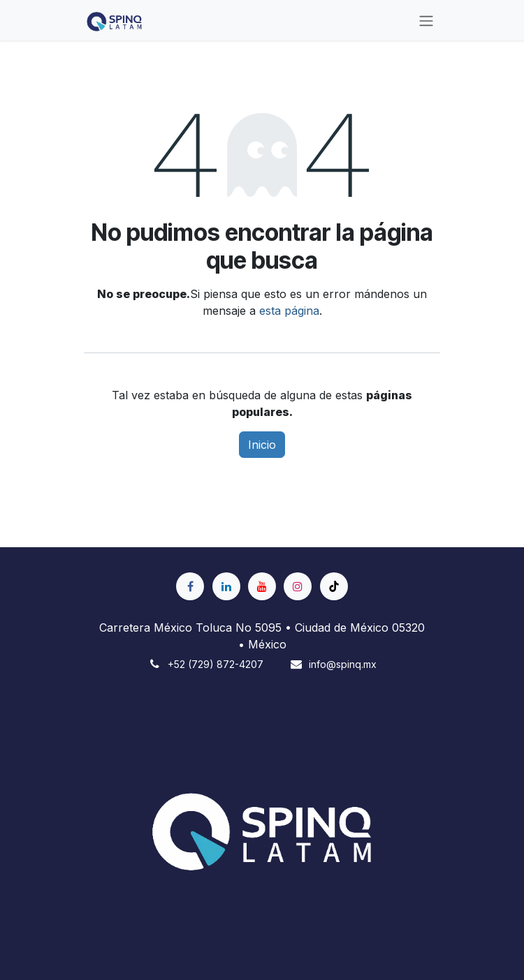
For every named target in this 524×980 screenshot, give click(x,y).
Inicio (262, 445)
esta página (289, 311)
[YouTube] (262, 586)
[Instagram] (298, 586)
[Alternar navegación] (426, 20)
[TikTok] (334, 586)
